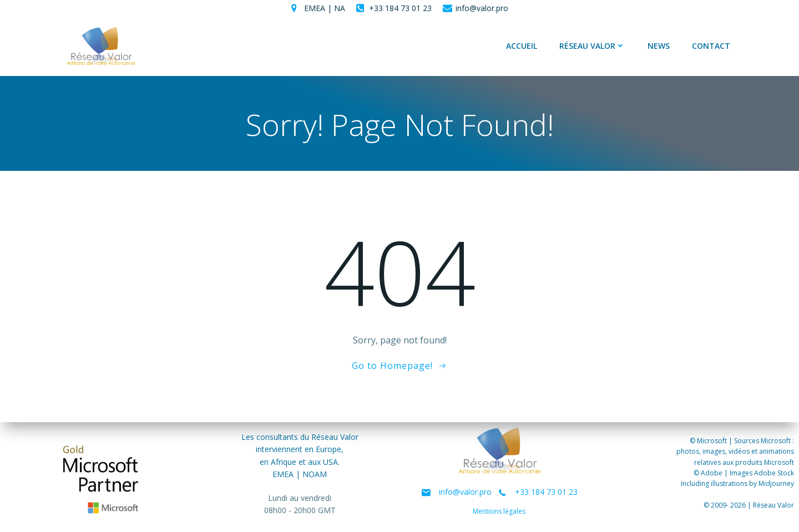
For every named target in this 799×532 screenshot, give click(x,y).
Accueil (522, 46)
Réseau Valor (592, 46)
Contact (711, 46)
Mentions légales (500, 512)
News (659, 46)
